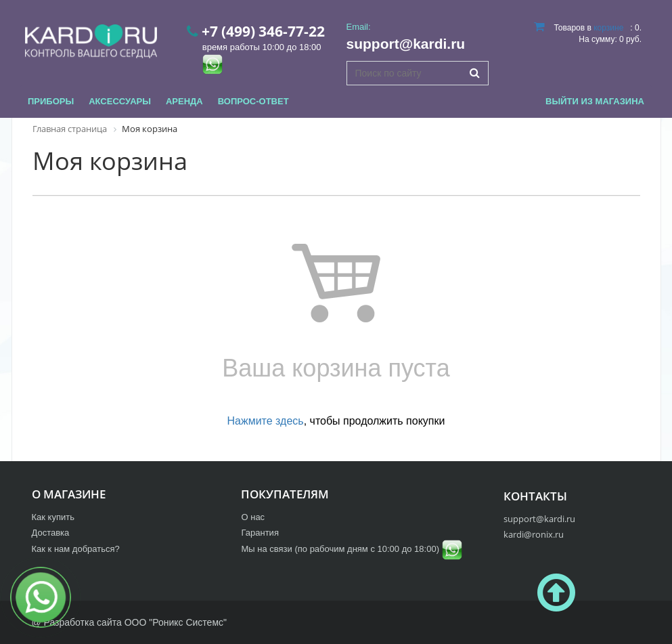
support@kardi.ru (406, 44)
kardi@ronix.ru (534, 534)
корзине (608, 28)
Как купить (53, 517)
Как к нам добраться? (76, 549)
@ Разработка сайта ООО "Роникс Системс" (129, 622)
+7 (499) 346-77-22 (263, 31)
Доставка (51, 533)
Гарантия (260, 533)
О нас (253, 517)
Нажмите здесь (266, 421)
